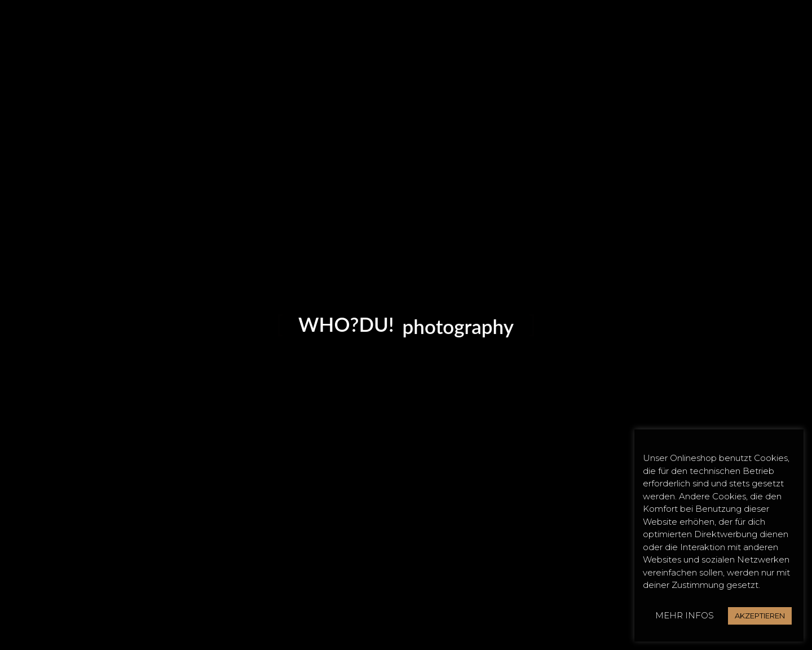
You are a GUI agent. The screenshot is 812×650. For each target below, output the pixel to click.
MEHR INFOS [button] (685, 615)
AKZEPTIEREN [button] (760, 616)
